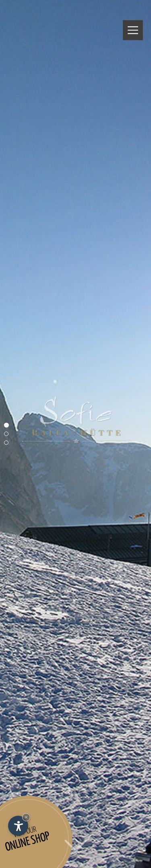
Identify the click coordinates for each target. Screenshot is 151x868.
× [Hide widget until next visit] (26, 817)
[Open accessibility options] (18, 826)
